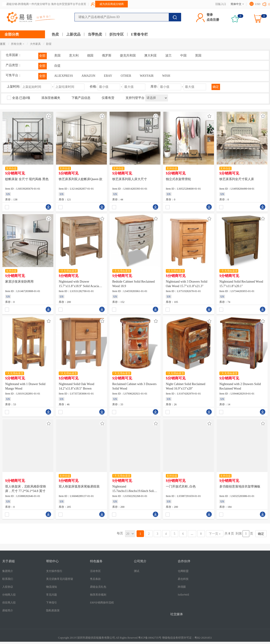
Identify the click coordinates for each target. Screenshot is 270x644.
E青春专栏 (139, 34)
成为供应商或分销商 (112, 4)
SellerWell (183, 595)
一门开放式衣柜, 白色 (181, 486)
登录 (210, 15)
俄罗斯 (107, 56)
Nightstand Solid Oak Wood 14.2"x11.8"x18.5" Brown (76, 386)
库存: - (179, 87)
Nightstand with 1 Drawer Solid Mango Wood (25, 386)
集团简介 (8, 571)
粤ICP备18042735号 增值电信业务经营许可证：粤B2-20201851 (175, 638)
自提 (57, 66)
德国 (90, 56)
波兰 (169, 56)
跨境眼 (182, 587)
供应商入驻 (9, 603)
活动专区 (95, 571)
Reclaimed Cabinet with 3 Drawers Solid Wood (134, 386)
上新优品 (73, 34)
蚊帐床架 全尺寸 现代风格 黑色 (27, 179)
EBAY (108, 76)
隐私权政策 (53, 610)
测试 (137, 571)
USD (258, 4)
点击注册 (213, 20)
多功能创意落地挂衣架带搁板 (240, 486)
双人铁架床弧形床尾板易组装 (79, 486)
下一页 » (215, 534)
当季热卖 (95, 34)
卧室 (49, 44)
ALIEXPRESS (64, 76)
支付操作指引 (54, 571)
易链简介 (8, 610)
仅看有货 (108, 98)
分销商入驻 (9, 595)
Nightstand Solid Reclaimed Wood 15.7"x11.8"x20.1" (241, 284)
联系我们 (8, 579)
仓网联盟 (183, 571)
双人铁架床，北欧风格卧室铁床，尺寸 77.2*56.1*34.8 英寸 (26, 489)
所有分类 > (18, 44)
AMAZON (88, 76)
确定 (216, 87)
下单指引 (52, 603)
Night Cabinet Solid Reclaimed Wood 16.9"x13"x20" (186, 386)
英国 (198, 56)
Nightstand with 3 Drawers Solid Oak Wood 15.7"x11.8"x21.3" (187, 284)
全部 (42, 56)
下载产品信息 (81, 98)
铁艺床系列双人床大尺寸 (130, 179)
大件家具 (36, 44)
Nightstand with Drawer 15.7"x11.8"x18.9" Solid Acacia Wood (79, 284)
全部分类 (12, 34)
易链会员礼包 (98, 587)
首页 (3, 44)
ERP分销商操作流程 (102, 603)
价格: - (118, 87)
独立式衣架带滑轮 (178, 179)
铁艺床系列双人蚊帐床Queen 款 (81, 179)
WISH (166, 76)
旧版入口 (221, 4)
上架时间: (46, 87)
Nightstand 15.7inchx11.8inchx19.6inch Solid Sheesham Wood (134, 489)
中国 (183, 56)
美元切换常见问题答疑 (60, 579)
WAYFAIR (147, 76)
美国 (57, 56)
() (269, 4)
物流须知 (52, 587)
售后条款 (95, 579)
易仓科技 (183, 579)
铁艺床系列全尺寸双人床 (237, 179)
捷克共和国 (128, 56)
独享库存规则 (98, 595)
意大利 (74, 56)
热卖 (55, 34)
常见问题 (52, 595)
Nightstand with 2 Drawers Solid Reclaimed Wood (240, 386)
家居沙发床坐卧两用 (19, 282)
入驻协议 (8, 587)
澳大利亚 (151, 56)
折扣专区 (117, 34)
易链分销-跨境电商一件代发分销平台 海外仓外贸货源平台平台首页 (46, 4)
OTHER (126, 76)
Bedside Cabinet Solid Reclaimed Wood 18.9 (134, 284)
